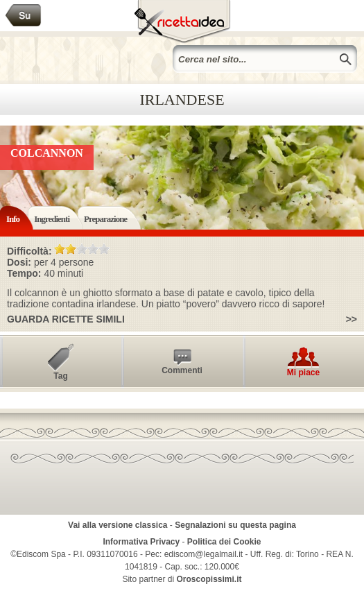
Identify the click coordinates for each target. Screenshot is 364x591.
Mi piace (303, 372)
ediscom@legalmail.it (204, 554)
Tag (60, 376)
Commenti (182, 370)
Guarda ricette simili (66, 319)
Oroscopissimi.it (209, 579)
